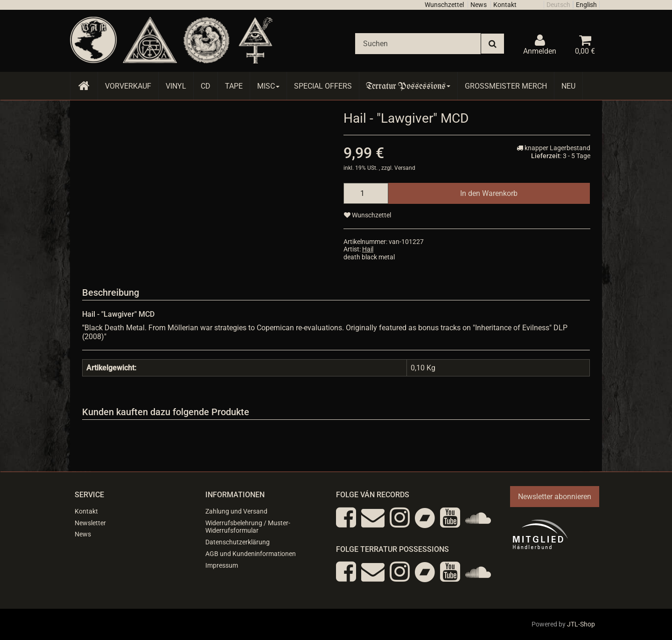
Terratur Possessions (408, 86)
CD (206, 86)
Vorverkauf (128, 86)
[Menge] (366, 193)
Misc (268, 86)
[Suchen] (418, 44)
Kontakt (505, 5)
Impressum (222, 565)
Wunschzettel (444, 5)
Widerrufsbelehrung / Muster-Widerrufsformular (248, 527)
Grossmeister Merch (506, 86)
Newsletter (90, 523)
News (479, 5)
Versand (405, 168)
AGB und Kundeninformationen (251, 554)
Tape (234, 86)
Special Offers (323, 86)
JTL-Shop (581, 624)
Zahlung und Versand (236, 511)
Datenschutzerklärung (238, 542)
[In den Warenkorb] (489, 193)
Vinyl (176, 86)
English (586, 5)
